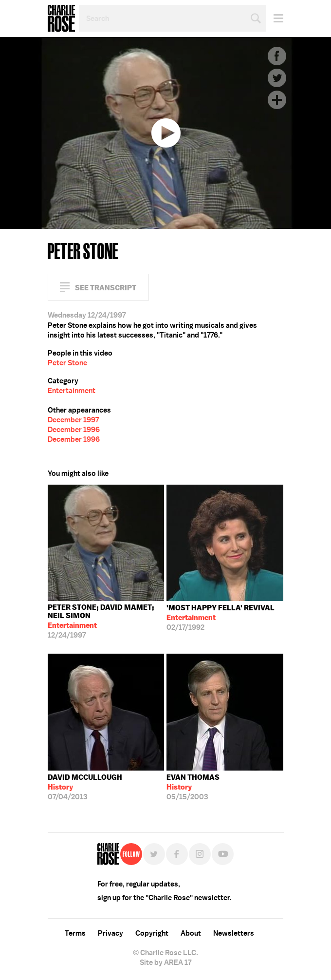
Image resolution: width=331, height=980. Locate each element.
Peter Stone (67, 363)
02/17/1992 (221, 618)
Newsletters (234, 933)
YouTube (223, 854)
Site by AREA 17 (165, 962)
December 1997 (73, 420)
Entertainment (72, 391)
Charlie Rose (61, 19)
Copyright (152, 933)
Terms (75, 933)
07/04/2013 (85, 787)
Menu (275, 18)
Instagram (200, 854)
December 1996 (74, 430)
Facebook (277, 56)
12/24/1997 (106, 621)
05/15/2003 (193, 787)
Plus (277, 100)
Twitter (277, 78)
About (191, 933)
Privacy (110, 933)
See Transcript (106, 288)
